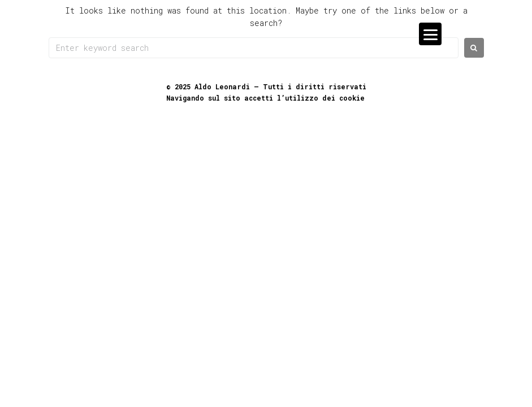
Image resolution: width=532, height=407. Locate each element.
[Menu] (430, 34)
